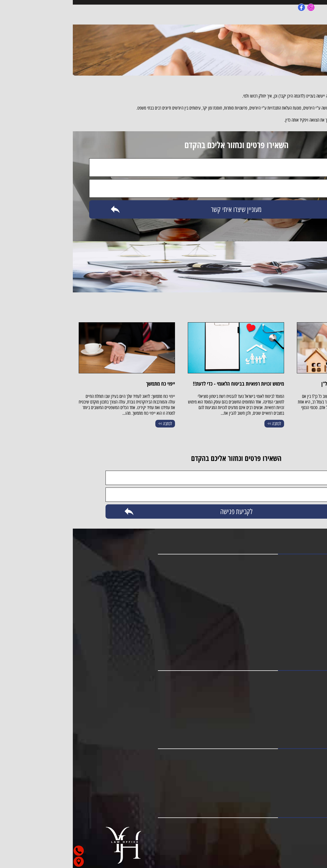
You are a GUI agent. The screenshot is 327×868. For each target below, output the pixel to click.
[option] (272, 377)
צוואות (309, 719)
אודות (310, 572)
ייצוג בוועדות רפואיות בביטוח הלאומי (286, 726)
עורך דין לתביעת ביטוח (297, 648)
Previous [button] (317, 367)
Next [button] (10, 441)
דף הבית (308, 564)
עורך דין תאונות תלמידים (296, 633)
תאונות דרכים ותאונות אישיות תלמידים (285, 696)
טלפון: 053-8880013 (305, 766)
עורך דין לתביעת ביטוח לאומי (292, 625)
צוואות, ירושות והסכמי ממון (293, 703)
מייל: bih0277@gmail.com (300, 774)
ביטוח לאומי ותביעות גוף (295, 680)
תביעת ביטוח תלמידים (297, 640)
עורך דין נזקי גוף (301, 610)
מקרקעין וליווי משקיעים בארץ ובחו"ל (286, 688)
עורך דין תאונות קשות (298, 617)
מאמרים (308, 579)
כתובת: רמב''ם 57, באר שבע (300, 782)
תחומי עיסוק (305, 587)
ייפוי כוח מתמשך (301, 711)
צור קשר (308, 594)
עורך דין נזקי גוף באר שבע (294, 602)
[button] (300, 857)
